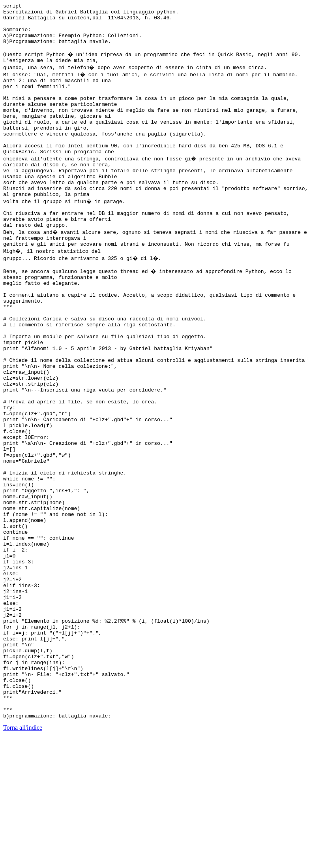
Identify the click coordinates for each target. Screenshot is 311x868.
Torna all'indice (23, 858)
